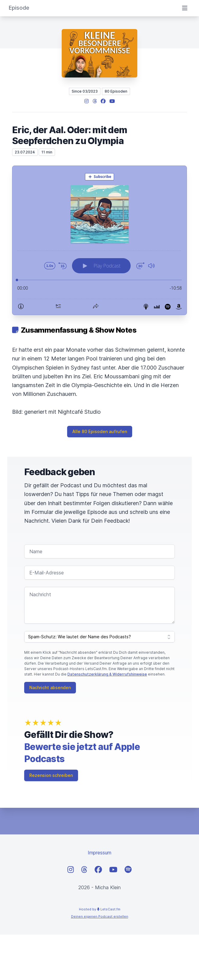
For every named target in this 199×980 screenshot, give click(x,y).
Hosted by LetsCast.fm (100, 909)
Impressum (99, 853)
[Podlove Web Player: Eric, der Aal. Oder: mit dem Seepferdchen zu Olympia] (99, 240)
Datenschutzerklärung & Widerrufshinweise (107, 674)
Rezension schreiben (51, 775)
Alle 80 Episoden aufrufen (100, 431)
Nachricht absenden (50, 687)
